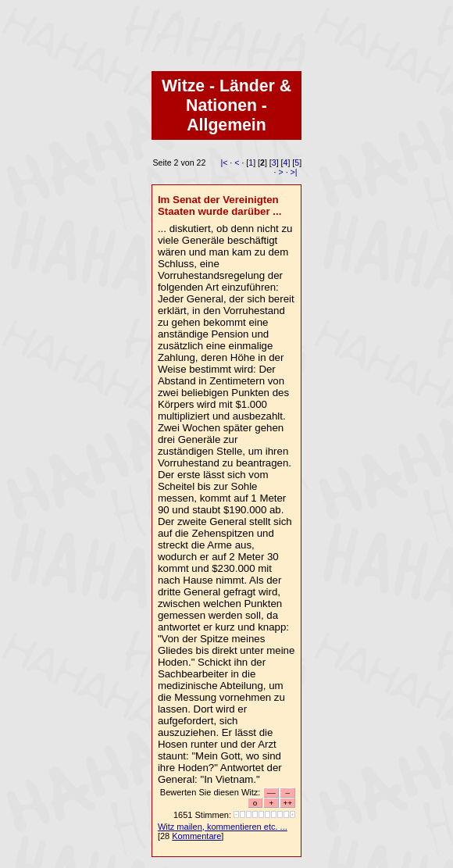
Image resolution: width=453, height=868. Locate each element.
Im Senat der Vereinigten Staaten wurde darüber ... (220, 205)
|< (224, 163)
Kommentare (196, 836)
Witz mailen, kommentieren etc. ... (223, 827)
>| (294, 172)
